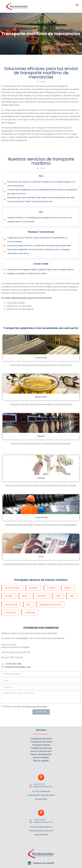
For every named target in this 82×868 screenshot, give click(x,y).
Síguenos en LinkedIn (44, 863)
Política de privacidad (36, 706)
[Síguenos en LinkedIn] (29, 863)
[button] (77, 5)
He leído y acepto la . (25, 706)
